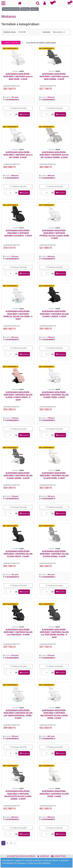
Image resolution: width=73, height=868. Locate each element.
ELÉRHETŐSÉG (58, 856)
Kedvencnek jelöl (18, 108)
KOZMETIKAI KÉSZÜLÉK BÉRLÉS (21, 856)
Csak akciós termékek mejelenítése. (41, 43)
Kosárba (24, 114)
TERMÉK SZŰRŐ (11, 43)
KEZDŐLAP (43, 856)
